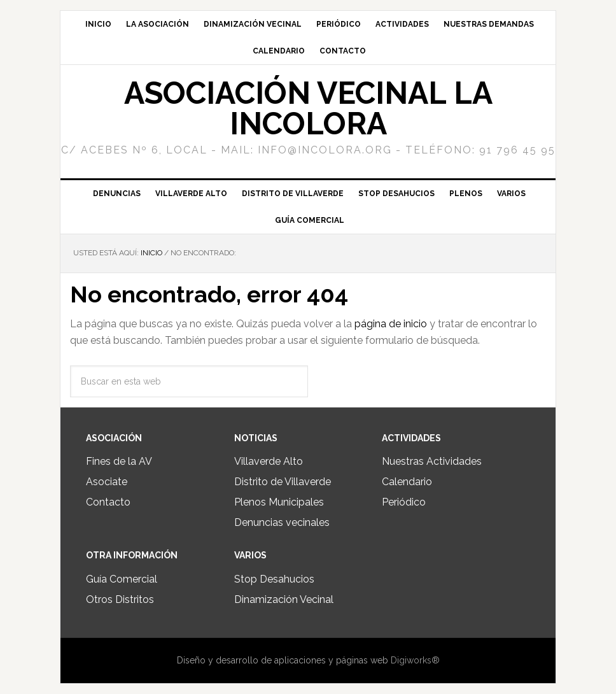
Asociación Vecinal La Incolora (308, 108)
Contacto (108, 502)
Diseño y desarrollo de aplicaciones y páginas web (283, 660)
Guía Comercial (122, 579)
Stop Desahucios (274, 579)
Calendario (407, 482)
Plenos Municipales (279, 502)
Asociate (107, 482)
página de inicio (391, 324)
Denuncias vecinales (282, 522)
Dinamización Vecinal (284, 599)
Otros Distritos (120, 599)
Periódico (404, 502)
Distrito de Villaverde (283, 482)
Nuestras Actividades (432, 461)
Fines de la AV (119, 461)
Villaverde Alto (269, 461)
